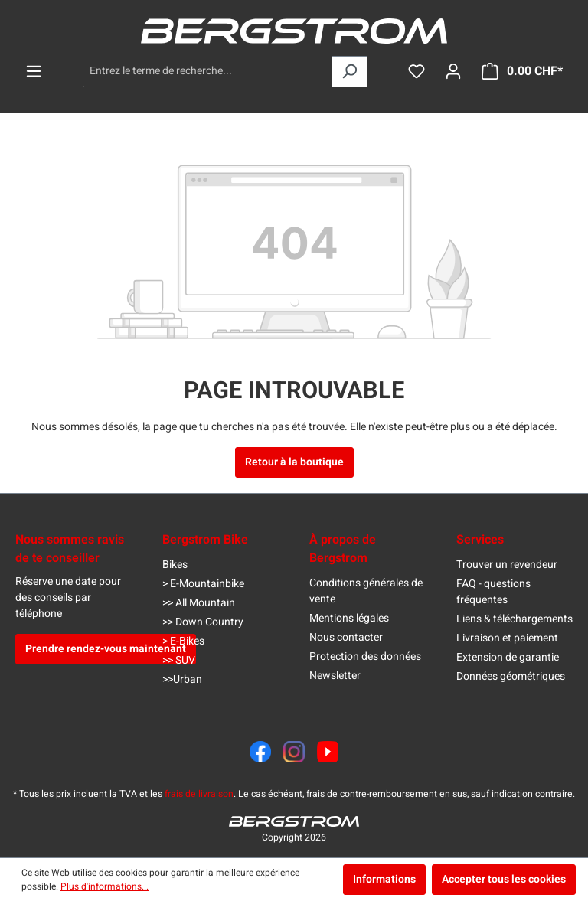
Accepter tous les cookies (504, 879)
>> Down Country (203, 622)
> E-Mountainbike (203, 584)
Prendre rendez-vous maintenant (106, 649)
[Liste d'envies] (416, 72)
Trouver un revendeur (507, 565)
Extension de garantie (508, 657)
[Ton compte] (453, 72)
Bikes (175, 565)
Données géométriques (511, 676)
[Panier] (522, 72)
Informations (384, 879)
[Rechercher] (350, 72)
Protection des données (365, 656)
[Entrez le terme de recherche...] (207, 72)
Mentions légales (349, 618)
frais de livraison (199, 794)
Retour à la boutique (294, 462)
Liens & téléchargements (514, 619)
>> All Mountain (199, 603)
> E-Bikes (183, 641)
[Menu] (34, 72)
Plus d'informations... (105, 886)
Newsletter (335, 676)
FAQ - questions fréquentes (493, 592)
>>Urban (182, 679)
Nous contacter (346, 637)
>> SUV (179, 660)
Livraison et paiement (507, 638)
